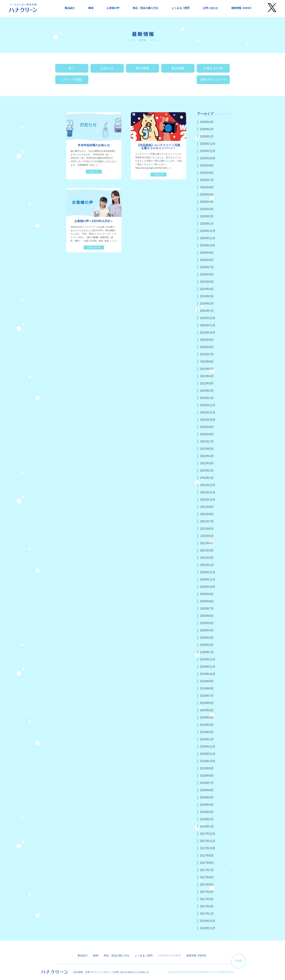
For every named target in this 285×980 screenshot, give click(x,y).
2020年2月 (207, 645)
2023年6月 (207, 362)
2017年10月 (208, 848)
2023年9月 (207, 340)
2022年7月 (207, 442)
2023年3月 (207, 383)
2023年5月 (207, 369)
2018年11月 (208, 754)
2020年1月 (207, 652)
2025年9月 (207, 166)
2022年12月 (208, 405)
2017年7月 (207, 870)
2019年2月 (207, 732)
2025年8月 (207, 173)
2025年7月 (207, 180)
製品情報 (178, 68)
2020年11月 (208, 580)
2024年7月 (207, 267)
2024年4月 (207, 289)
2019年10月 (208, 674)
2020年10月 (208, 587)
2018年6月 (207, 790)
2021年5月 (207, 536)
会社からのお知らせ (138, 972)
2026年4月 (207, 122)
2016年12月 (208, 921)
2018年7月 (207, 783)
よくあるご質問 (180, 8)
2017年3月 (207, 899)
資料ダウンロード (213, 80)
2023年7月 (207, 354)
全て (72, 68)
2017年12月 (208, 834)
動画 (91, 8)
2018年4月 (207, 805)
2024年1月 (207, 311)
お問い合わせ (210, 8)
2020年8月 (207, 601)
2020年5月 (207, 623)
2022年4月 (207, 456)
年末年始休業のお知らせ (94, 145)
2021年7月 (207, 521)
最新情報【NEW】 (242, 8)
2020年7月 (207, 609)
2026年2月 (207, 129)
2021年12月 (208, 485)
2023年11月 (208, 325)
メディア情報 (72, 80)
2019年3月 (207, 725)
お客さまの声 (213, 68)
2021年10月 (208, 500)
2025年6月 (207, 187)
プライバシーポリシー (102, 972)
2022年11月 (208, 412)
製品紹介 (70, 8)
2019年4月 (207, 718)
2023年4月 (207, 376)
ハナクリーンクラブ (169, 955)
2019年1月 (207, 739)
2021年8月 (207, 514)
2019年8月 (207, 688)
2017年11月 (208, 841)
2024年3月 (207, 296)
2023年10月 (208, 333)
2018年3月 (207, 812)
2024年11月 (208, 238)
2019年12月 (208, 659)
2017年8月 (207, 863)
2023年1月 (207, 398)
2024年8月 (207, 260)
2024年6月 (207, 274)
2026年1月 (207, 136)
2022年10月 (208, 420)
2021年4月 (207, 543)
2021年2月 (207, 558)
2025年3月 (207, 209)
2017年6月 (207, 877)
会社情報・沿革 (82, 972)
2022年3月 (207, 463)
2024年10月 (208, 245)
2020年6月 (207, 616)
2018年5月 (207, 797)
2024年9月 (207, 253)
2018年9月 (207, 768)
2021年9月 (207, 507)
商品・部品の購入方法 (145, 8)
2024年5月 (207, 282)
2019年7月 (207, 696)
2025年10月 (208, 158)
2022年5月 (207, 449)
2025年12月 (208, 144)
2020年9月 (207, 594)
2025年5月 (207, 195)
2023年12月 (208, 318)
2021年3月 (207, 550)
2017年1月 (207, 914)
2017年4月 (207, 892)
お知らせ (107, 68)
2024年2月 (207, 304)
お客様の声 (113, 8)
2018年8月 (207, 776)
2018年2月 (207, 819)
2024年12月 (208, 231)
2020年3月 (207, 638)
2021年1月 (207, 565)
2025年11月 (208, 151)
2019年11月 (208, 667)
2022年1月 (207, 478)
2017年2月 (207, 906)
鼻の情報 (142, 68)
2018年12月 (208, 747)
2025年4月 (207, 202)
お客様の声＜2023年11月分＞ (94, 221)
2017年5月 (207, 885)
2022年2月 (207, 471)
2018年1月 (207, 826)
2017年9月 (207, 856)
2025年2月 (207, 216)
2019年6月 (207, 703)
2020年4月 (207, 630)
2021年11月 (208, 492)
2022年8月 (207, 434)
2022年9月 (207, 427)
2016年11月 (208, 928)
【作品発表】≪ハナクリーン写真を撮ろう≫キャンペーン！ (158, 147)
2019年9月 (207, 681)
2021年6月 (207, 529)
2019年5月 (207, 710)
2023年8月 (207, 347)
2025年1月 (207, 224)
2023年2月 (207, 391)
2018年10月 (208, 761)
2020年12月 (208, 572)
